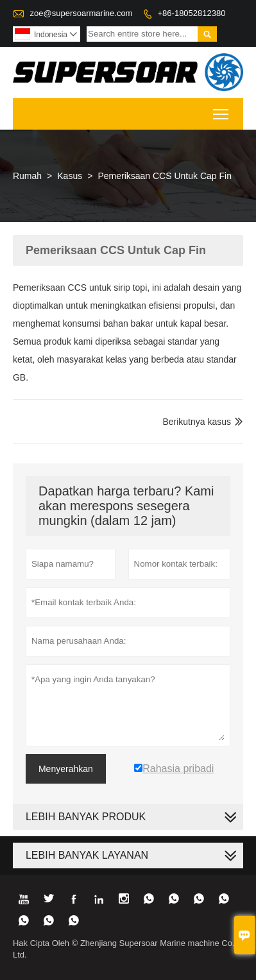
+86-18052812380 (192, 13)
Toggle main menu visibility (222, 110)
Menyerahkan (66, 769)
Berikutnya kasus (197, 422)
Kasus (70, 176)
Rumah (27, 176)
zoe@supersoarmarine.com (81, 13)
